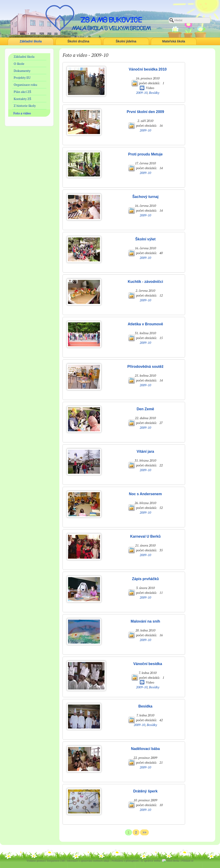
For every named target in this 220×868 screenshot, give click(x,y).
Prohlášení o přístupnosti (125, 861)
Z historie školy (25, 106)
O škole (19, 64)
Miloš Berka (173, 861)
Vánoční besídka (148, 664)
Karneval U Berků (145, 536)
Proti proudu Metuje (145, 154)
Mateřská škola (174, 41)
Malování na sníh (145, 621)
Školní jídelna (126, 41)
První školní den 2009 (145, 112)
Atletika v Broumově (145, 324)
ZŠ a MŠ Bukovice (111, 20)
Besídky (154, 93)
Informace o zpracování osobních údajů (88, 861)
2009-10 (142, 93)
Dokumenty (22, 71)
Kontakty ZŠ (22, 99)
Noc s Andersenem (145, 494)
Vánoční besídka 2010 (148, 69)
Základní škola (31, 41)
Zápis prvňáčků (145, 579)
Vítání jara (145, 451)
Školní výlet (145, 239)
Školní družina (79, 41)
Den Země (145, 409)
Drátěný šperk (145, 791)
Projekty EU (22, 78)
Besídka (145, 706)
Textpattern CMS (56, 861)
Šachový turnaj (145, 197)
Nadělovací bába (145, 749)
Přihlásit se (187, 861)
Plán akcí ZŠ (22, 92)
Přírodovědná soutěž (145, 367)
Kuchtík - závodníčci (145, 282)
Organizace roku (25, 85)
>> (144, 832)
